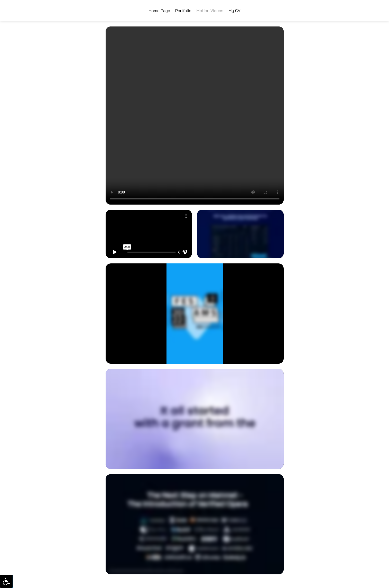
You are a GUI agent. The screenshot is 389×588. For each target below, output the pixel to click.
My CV (234, 11)
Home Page (159, 11)
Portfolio (183, 11)
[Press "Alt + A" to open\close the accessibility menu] (6, 581)
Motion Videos (210, 11)
